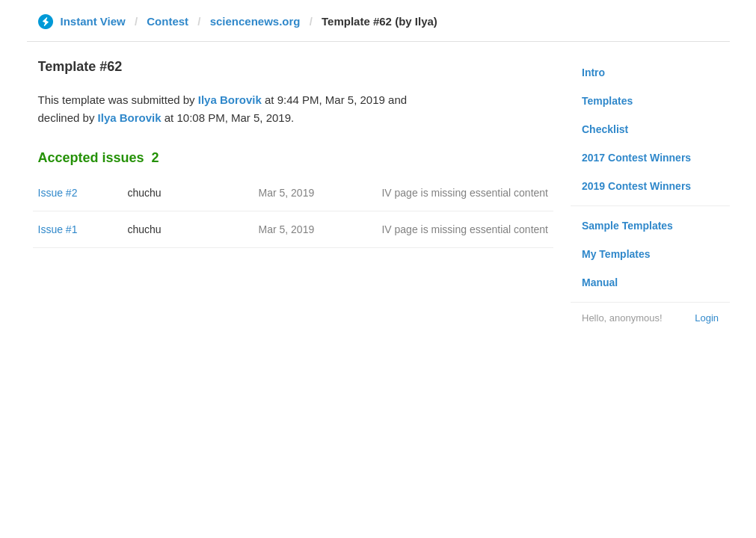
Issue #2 (58, 193)
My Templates (616, 254)
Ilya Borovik (230, 100)
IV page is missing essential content (465, 193)
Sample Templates (627, 226)
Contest (168, 21)
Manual (600, 282)
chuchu (145, 193)
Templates (607, 101)
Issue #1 (58, 229)
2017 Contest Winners (636, 158)
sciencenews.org (255, 21)
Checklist (605, 129)
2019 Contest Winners (636, 186)
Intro (593, 72)
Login (707, 318)
